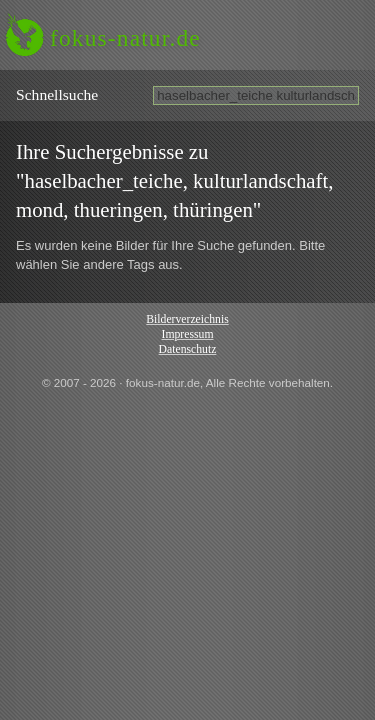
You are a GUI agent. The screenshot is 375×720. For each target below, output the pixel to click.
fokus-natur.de (125, 38)
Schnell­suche (57, 94)
